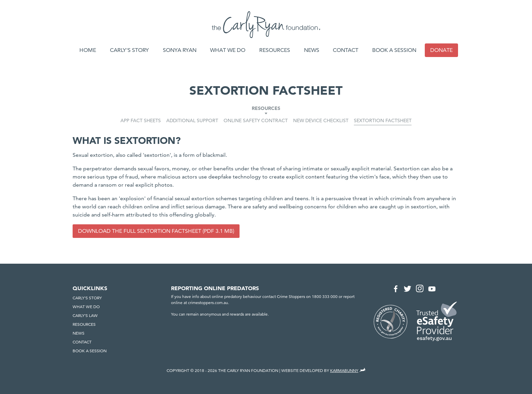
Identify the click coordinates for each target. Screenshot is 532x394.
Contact (346, 50)
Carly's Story (129, 50)
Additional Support (192, 120)
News (312, 50)
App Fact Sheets (141, 120)
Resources (275, 50)
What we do (228, 50)
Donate (441, 50)
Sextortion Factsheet (383, 120)
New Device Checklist (321, 120)
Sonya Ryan (180, 50)
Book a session (394, 50)
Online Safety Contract (256, 120)
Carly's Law (85, 315)
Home (88, 50)
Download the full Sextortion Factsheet (140, 231)
